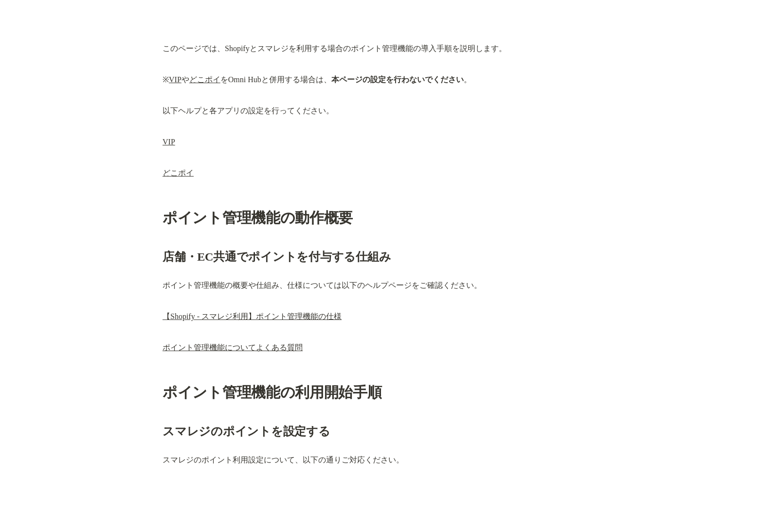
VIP (175, 80)
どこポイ (205, 80)
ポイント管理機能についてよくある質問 (233, 347)
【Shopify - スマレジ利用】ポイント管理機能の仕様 (252, 316)
